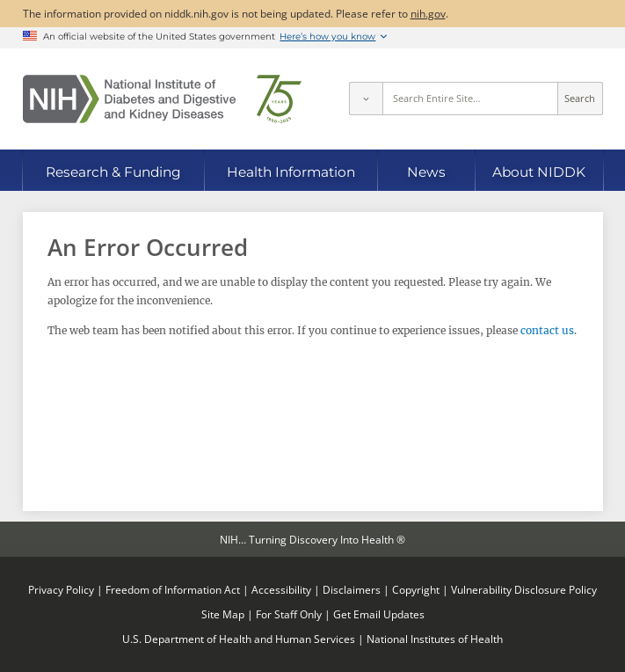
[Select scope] (366, 99)
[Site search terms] (470, 99)
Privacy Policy (61, 589)
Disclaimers (352, 589)
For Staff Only (289, 614)
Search (580, 99)
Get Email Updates (379, 614)
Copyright (416, 589)
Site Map (223, 614)
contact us (547, 330)
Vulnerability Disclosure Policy (524, 589)
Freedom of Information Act (173, 589)
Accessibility (281, 589)
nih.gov (428, 13)
